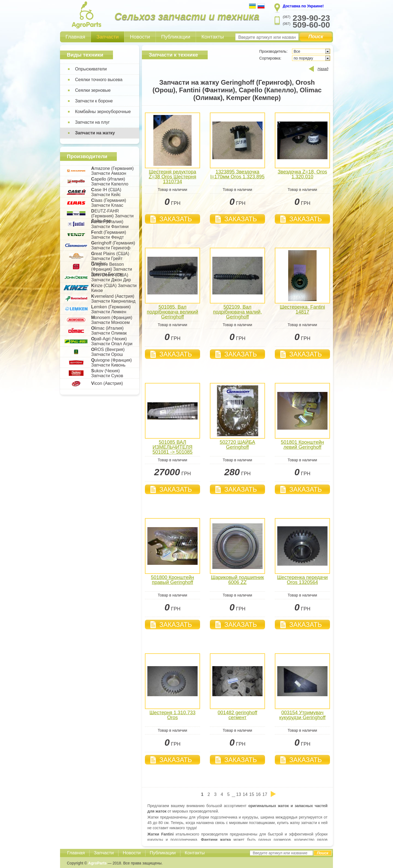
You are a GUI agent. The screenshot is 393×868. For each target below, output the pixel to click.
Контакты (213, 37)
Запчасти (108, 37)
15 (252, 794)
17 (265, 794)
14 (245, 794)
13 (239, 794)
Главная (75, 37)
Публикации (176, 37)
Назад (323, 69)
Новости (140, 37)
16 (258, 794)
